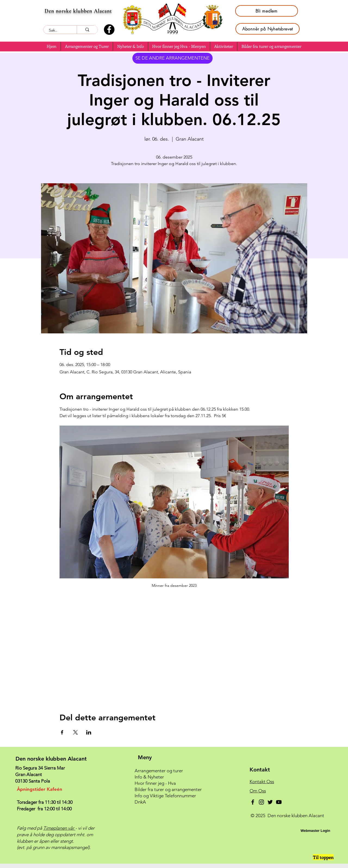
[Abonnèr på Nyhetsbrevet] (268, 29)
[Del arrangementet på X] (75, 732)
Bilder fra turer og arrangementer (168, 789)
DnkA (140, 802)
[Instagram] (261, 802)
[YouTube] (279, 802)
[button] (87, 46)
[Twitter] (270, 802)
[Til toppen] (323, 857)
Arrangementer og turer (159, 771)
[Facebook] (109, 30)
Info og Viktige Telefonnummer (165, 796)
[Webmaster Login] (315, 831)
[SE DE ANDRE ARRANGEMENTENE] (173, 58)
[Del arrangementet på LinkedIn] (89, 732)
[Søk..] (57, 30)
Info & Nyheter (149, 777)
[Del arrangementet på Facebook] (62, 732)
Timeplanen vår (59, 828)
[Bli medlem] (267, 11)
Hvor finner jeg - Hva (155, 783)
